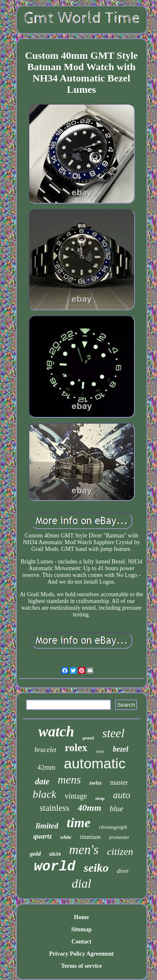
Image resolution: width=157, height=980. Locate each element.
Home (82, 917)
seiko (96, 868)
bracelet (45, 750)
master (119, 782)
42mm (46, 767)
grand (88, 738)
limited (47, 826)
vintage (76, 796)
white (66, 837)
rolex (76, 748)
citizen (120, 852)
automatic (95, 763)
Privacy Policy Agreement (81, 954)
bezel (121, 749)
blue (117, 808)
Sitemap (81, 929)
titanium (90, 837)
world (55, 867)
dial (81, 883)
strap (100, 798)
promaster (120, 837)
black (44, 794)
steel (113, 733)
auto (122, 795)
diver (123, 871)
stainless (54, 808)
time (78, 823)
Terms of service (81, 966)
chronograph (113, 827)
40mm (90, 808)
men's (84, 850)
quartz (43, 836)
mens (69, 780)
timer (100, 751)
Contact (81, 942)
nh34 (55, 854)
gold (35, 854)
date (42, 781)
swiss (95, 783)
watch (57, 732)
